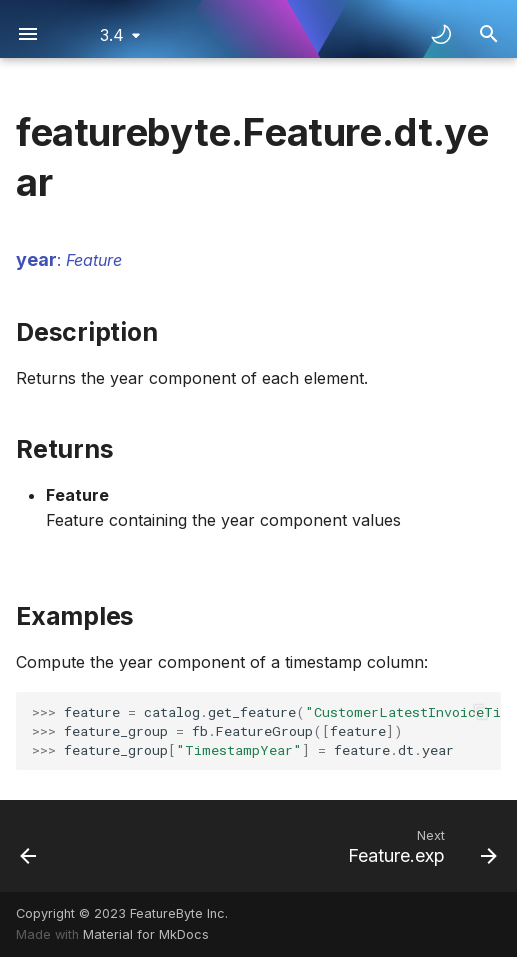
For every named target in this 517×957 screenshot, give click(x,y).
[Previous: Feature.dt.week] (29, 846)
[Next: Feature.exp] (419, 846)
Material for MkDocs (146, 934)
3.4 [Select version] (112, 35)
